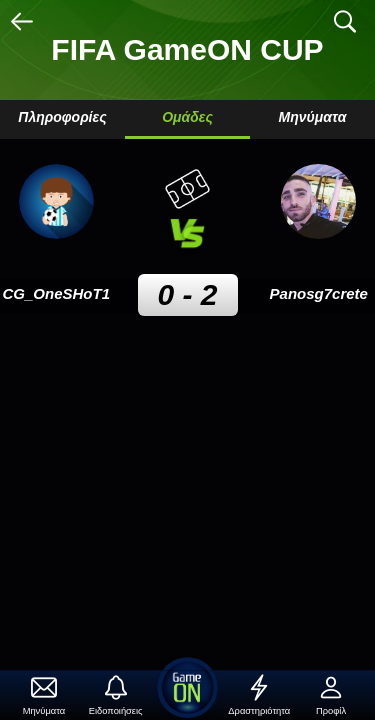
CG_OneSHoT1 (56, 293)
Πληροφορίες (62, 117)
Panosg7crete (319, 293)
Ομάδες (187, 117)
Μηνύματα (313, 117)
